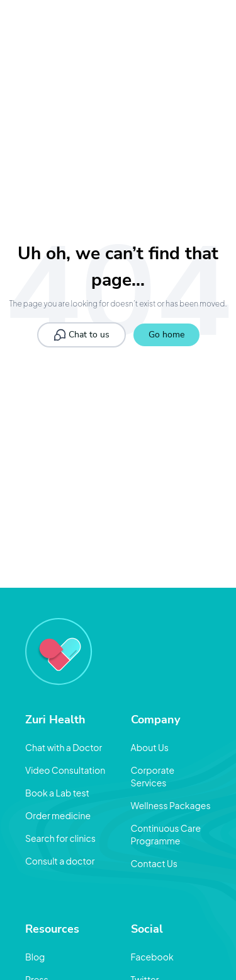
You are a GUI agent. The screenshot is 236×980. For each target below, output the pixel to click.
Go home (166, 335)
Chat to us (81, 335)
